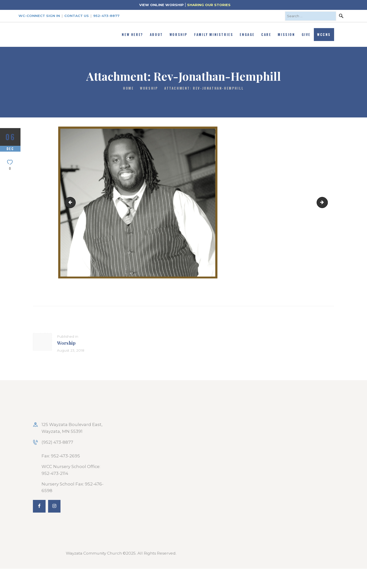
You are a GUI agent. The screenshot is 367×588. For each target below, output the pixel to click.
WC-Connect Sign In (39, 16)
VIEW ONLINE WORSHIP (161, 5)
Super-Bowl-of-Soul (325, 202)
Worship (149, 88)
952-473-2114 (55, 473)
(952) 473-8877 (57, 442)
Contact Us (77, 16)
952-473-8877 (106, 16)
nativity (71, 202)
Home (128, 88)
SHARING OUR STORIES (209, 5)
